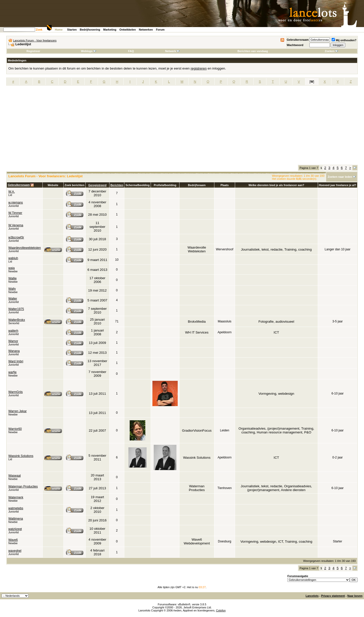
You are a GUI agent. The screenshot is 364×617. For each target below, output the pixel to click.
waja (12, 268)
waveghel (15, 551)
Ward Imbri (16, 361)
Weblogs (88, 51)
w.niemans (16, 203)
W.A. (12, 192)
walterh (13, 331)
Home (59, 30)
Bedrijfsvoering (90, 30)
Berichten (117, 185)
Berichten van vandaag (253, 51)
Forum (160, 30)
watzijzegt (15, 529)
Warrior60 (15, 429)
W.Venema (16, 225)
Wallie (13, 278)
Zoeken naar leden (340, 177)
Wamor (13, 341)
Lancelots (312, 596)
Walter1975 (16, 309)
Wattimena (16, 519)
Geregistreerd (97, 185)
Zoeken (332, 51)
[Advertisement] (182, 127)
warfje (12, 372)
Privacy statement (333, 596)
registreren (199, 68)
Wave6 (13, 540)
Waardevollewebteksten (25, 248)
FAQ (131, 51)
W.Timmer (15, 213)
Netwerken (146, 30)
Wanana (14, 351)
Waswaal (15, 476)
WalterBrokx (17, 320)
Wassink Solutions (21, 456)
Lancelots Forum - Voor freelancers (35, 40)
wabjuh (13, 258)
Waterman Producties (23, 487)
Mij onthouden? (344, 40)
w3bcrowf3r (16, 237)
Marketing (110, 30)
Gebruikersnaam (298, 40)
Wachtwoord (295, 45)
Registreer (33, 51)
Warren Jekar (18, 411)
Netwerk (172, 51)
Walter (13, 299)
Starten (72, 30)
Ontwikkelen (128, 30)
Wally (12, 289)
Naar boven (355, 596)
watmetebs (16, 508)
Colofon (221, 610)
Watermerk (16, 497)
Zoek (39, 30)
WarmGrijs (16, 392)
